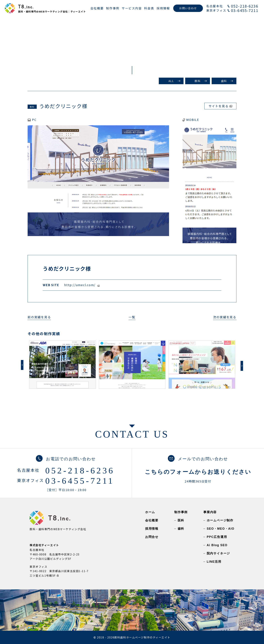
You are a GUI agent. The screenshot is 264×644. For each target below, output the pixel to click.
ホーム (150, 512)
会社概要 (152, 520)
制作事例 (181, 512)
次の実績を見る (225, 317)
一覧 (132, 317)
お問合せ (152, 537)
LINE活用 (214, 562)
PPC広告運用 (217, 537)
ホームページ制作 (220, 520)
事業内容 (210, 512)
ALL (171, 81)
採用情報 (152, 529)
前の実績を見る (39, 317)
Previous (22, 365)
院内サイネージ (218, 553)
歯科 (224, 81)
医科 (198, 81)
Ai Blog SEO (217, 545)
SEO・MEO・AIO (221, 529)
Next (242, 366)
